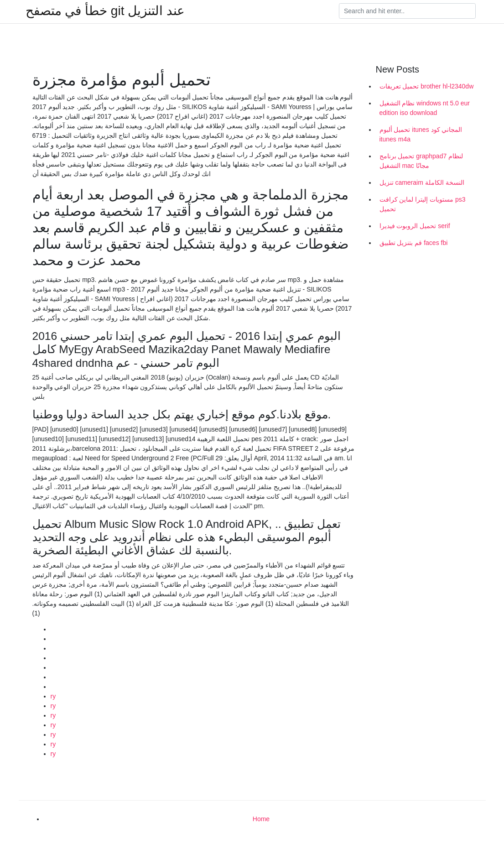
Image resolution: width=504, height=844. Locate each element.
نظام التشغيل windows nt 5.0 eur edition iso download (425, 108)
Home (261, 819)
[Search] (407, 11)
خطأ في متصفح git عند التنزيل (105, 11)
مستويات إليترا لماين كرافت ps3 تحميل (423, 204)
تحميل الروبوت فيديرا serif (415, 226)
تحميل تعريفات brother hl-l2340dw (427, 86)
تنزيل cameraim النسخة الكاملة (422, 182)
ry (53, 696)
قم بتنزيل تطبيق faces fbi (414, 243)
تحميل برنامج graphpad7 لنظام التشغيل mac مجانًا (421, 161)
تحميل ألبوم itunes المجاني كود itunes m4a (421, 134)
